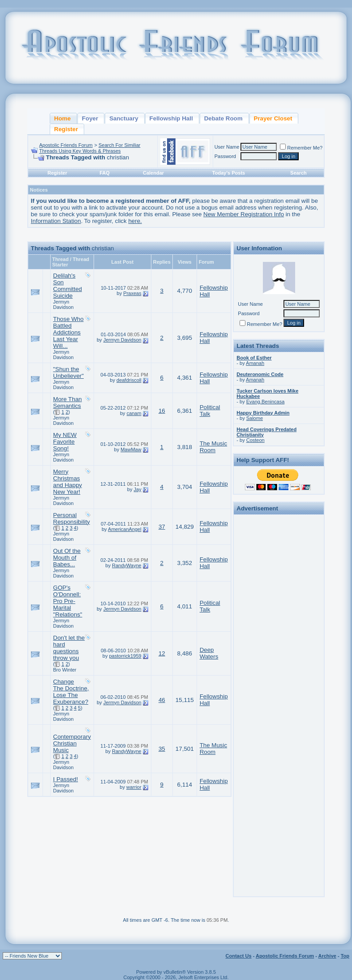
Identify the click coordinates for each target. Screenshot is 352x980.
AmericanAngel (125, 529)
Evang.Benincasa (266, 402)
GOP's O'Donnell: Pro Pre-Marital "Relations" (68, 601)
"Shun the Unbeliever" (69, 372)
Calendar (153, 173)
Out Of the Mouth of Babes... (67, 558)
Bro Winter (65, 670)
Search (298, 173)
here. (135, 221)
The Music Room (213, 447)
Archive (327, 956)
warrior (134, 787)
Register (57, 173)
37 (162, 527)
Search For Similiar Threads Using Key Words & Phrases (90, 148)
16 (162, 411)
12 (162, 653)
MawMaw (131, 449)
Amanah (255, 363)
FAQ (105, 173)
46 (162, 700)
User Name (227, 147)
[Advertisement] (279, 652)
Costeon (255, 440)
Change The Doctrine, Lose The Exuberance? (71, 692)
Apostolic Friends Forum (66, 145)
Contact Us (239, 956)
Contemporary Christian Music (72, 743)
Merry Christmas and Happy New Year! (68, 482)
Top (345, 956)
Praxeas (132, 293)
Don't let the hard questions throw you (69, 648)
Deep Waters (209, 653)
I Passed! (66, 779)
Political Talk (210, 411)
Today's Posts (229, 173)
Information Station (56, 221)
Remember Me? (301, 148)
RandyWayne (127, 565)
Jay (138, 489)
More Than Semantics (68, 402)
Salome (255, 418)
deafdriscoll (129, 380)
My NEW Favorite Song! (65, 442)
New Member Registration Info (244, 214)
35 (162, 749)
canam (134, 413)
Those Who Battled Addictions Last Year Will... (69, 332)
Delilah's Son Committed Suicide (68, 286)
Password (225, 156)
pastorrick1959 (125, 656)
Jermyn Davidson (64, 304)
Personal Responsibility (72, 518)
